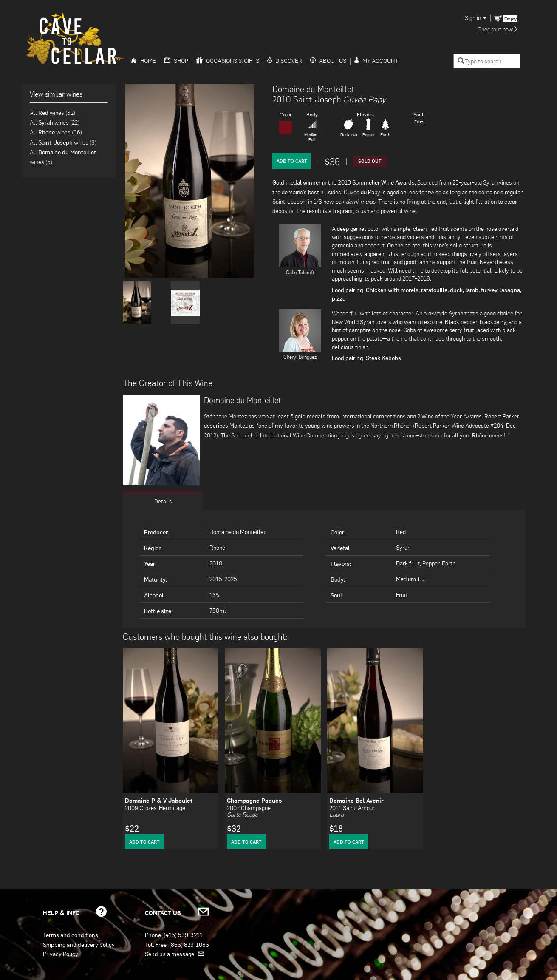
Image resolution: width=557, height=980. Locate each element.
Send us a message (174, 954)
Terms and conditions (71, 935)
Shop (176, 61)
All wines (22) (55, 122)
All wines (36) (56, 132)
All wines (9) (63, 142)
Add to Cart (292, 161)
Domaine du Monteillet (313, 89)
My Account (376, 61)
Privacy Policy (61, 954)
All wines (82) (52, 112)
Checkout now (498, 29)
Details (163, 501)
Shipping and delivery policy (79, 944)
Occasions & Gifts (228, 61)
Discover (285, 61)
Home (143, 61)
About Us (328, 61)
